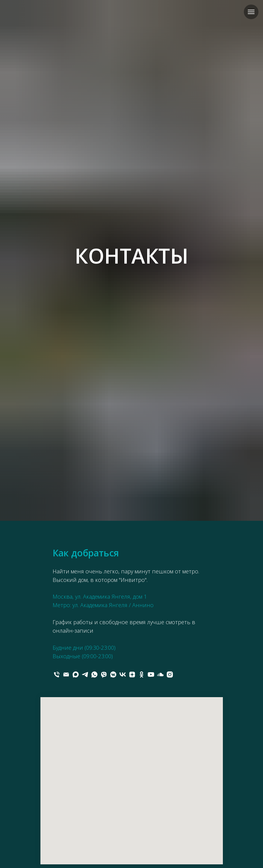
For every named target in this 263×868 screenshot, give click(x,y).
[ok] (142, 674)
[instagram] (170, 674)
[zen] (132, 674)
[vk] (123, 674)
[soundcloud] (160, 674)
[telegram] (85, 674)
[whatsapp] (94, 674)
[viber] (104, 674)
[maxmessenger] (76, 674)
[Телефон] (57, 674)
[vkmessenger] (113, 674)
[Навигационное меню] (251, 12)
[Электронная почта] (66, 674)
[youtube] (151, 674)
